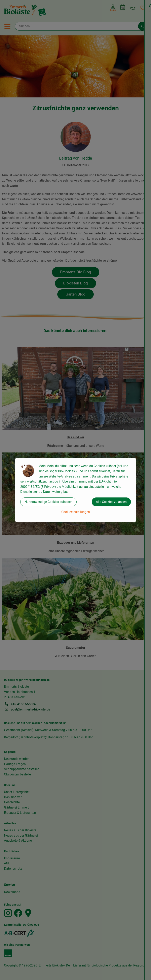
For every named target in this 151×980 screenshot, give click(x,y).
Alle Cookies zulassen (111, 502)
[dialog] (75, 490)
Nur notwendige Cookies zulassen (48, 502)
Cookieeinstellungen (76, 512)
